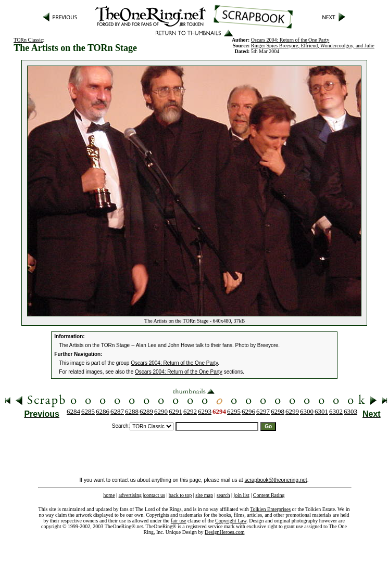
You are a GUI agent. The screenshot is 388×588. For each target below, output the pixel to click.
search (223, 495)
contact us (155, 495)
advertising (130, 495)
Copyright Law (231, 521)
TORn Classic (28, 40)
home (109, 495)
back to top (180, 495)
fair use (179, 521)
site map (204, 495)
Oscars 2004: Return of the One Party (174, 363)
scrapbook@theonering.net (276, 480)
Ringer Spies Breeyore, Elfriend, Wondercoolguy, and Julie (313, 46)
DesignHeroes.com (224, 532)
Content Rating (269, 495)
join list (241, 495)
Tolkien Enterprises (270, 509)
